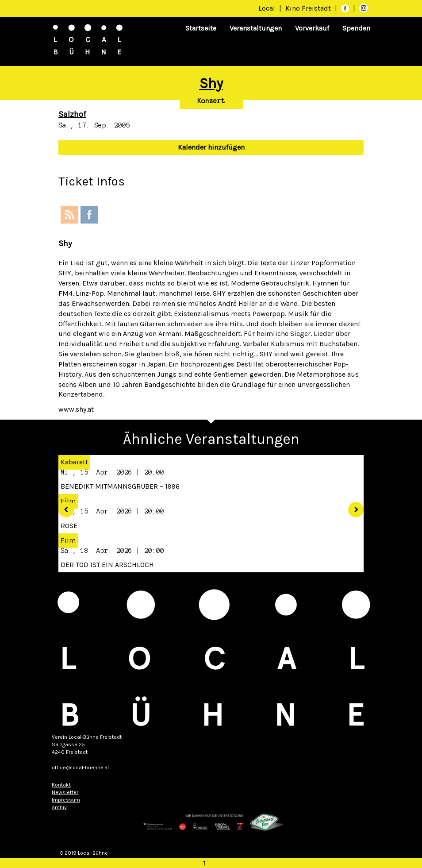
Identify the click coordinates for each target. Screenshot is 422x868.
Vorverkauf (312, 28)
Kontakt (61, 785)
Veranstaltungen (256, 28)
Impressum (66, 800)
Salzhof (72, 114)
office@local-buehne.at (81, 768)
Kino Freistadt (309, 8)
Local (267, 8)
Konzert (211, 101)
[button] (63, 507)
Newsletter (65, 792)
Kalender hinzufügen (211, 147)
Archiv (59, 807)
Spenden (356, 28)
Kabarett (74, 462)
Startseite (201, 28)
